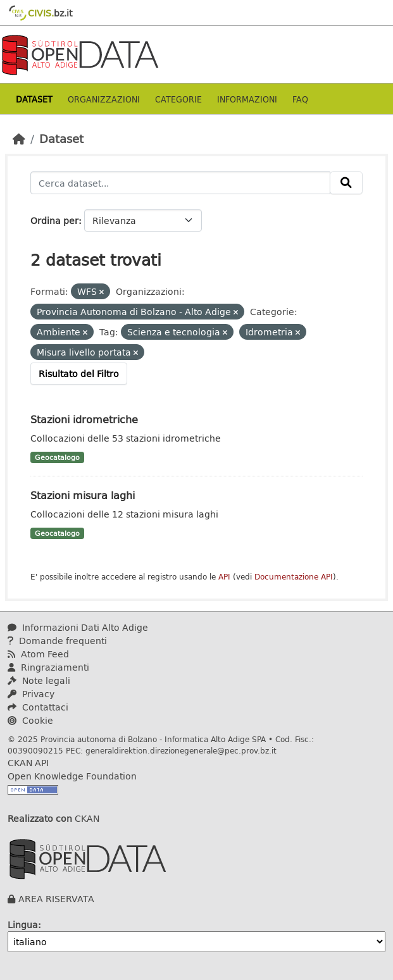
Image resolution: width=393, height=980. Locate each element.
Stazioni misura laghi (83, 495)
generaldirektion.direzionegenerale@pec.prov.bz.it (181, 750)
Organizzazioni (104, 99)
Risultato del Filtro (79, 374)
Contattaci (38, 707)
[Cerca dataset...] (180, 183)
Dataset (34, 99)
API (224, 577)
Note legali (39, 680)
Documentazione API (294, 577)
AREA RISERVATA (56, 899)
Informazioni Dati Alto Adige (78, 627)
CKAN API (28, 763)
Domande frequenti (57, 641)
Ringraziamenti (48, 667)
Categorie (178, 99)
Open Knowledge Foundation (72, 776)
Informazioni (247, 99)
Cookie (30, 720)
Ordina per (54, 220)
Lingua (23, 925)
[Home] (19, 139)
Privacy (31, 694)
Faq (300, 99)
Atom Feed (38, 654)
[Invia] (346, 183)
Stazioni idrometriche (84, 419)
